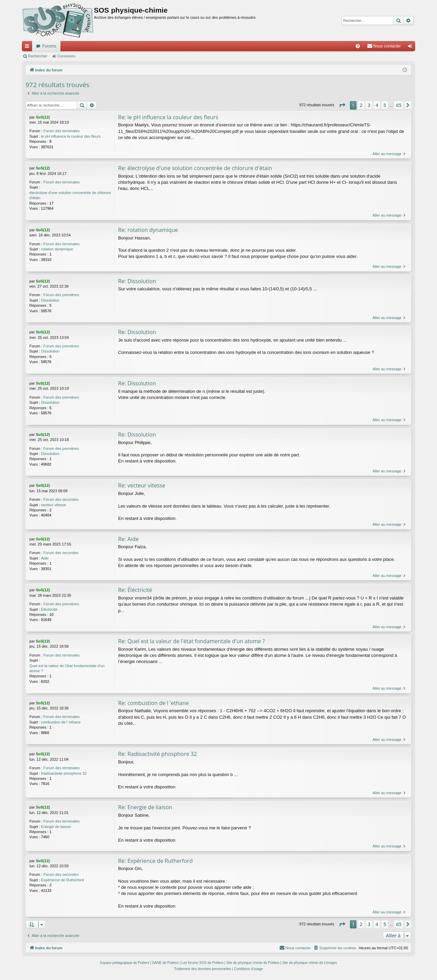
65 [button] (399, 105)
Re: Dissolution (137, 281)
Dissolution (50, 300)
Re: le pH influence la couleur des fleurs (168, 117)
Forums (49, 46)
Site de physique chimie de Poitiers (253, 963)
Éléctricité (49, 609)
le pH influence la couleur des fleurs (71, 136)
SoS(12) (43, 117)
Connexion (66, 56)
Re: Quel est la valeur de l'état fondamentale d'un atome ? (192, 641)
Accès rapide (28, 47)
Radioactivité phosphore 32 (64, 773)
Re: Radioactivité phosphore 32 (158, 754)
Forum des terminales (61, 131)
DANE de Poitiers (165, 963)
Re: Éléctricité (135, 590)
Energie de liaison (56, 827)
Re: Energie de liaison (145, 808)
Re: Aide (128, 539)
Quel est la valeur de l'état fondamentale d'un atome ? (67, 668)
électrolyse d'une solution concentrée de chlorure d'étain (70, 195)
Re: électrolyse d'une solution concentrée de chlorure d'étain (195, 168)
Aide (45, 558)
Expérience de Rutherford (62, 880)
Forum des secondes (61, 499)
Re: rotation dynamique (148, 230)
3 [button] (369, 105)
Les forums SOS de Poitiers (202, 963)
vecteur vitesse (53, 505)
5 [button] (385, 105)
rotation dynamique (57, 249)
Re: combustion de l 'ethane (153, 703)
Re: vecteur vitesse (142, 485)
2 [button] (361, 105)
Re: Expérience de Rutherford (155, 861)
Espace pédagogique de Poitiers (125, 963)
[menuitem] (358, 46)
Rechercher (38, 56)
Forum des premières (61, 295)
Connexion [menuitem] (412, 47)
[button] (342, 105)
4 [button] (377, 105)
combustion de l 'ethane (61, 722)
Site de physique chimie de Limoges (310, 963)
